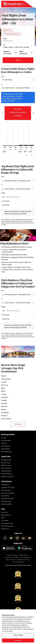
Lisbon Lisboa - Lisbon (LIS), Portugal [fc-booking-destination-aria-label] (16, 47)
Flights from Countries (23, 560)
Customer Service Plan (8, 499)
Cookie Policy (5, 496)
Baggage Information (7, 476)
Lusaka (4, 394)
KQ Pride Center (6, 446)
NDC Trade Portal (6, 468)
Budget (3, 193)
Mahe (3, 391)
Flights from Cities (10, 560)
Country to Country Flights (11, 557)
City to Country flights (18, 562)
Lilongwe (4, 403)
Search (18, 60)
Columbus (5, 397)
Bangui (4, 409)
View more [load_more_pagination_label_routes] (18, 424)
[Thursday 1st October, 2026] (31, 145)
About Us (4, 438)
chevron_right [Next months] (33, 113)
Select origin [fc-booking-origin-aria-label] (8, 41)
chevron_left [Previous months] (3, 113)
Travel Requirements (7, 523)
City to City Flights (25, 557)
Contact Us (4, 512)
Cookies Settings (18, 635)
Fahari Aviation (6, 449)
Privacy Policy (5, 485)
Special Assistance (7, 474)
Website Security (6, 490)
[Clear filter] (33, 181)
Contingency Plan (6, 501)
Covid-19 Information (7, 526)
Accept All (18, 640)
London (4, 382)
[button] (12, 34)
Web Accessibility (6, 504)
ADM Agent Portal (6, 471)
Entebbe (4, 400)
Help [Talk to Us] (6, 515)
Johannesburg (6, 379)
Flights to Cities (23, 555)
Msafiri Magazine (6, 452)
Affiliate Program (6, 465)
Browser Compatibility (8, 493)
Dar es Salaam (6, 419)
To (4, 45)
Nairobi (4, 376)
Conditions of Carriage (8, 487)
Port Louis (5, 385)
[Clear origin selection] (34, 80)
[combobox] (18, 80)
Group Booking (6, 463)
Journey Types (5, 201)
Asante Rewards (6, 441)
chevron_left (27, 155)
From (5, 39)
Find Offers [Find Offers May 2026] (18, 116)
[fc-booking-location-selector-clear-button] (32, 46)
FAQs (3, 518)
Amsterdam (5, 413)
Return (21, 52)
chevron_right (32, 155)
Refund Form (5, 529)
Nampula (4, 416)
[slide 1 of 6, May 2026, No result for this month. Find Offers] (18, 113)
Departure (6, 52)
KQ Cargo (4, 443)
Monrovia (4, 406)
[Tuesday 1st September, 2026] (26, 145)
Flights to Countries (12, 555)
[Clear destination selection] (34, 88)
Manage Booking (6, 460)
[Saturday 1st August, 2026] (21, 145)
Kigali (3, 388)
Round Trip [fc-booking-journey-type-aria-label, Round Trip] (7, 30)
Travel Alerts (5, 521)
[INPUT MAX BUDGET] (19, 197)
